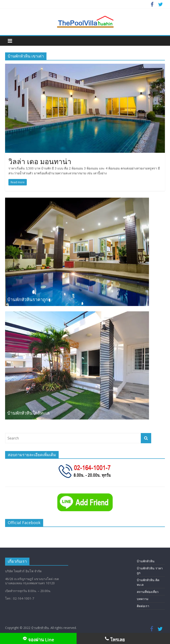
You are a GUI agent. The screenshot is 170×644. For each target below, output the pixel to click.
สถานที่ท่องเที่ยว (148, 592)
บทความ (143, 599)
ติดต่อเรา (143, 606)
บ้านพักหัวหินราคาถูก (28, 299)
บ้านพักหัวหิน (146, 561)
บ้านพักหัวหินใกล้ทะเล (28, 413)
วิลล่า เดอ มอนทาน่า (40, 161)
